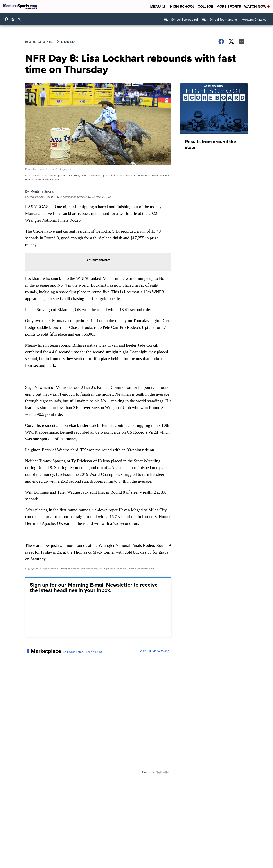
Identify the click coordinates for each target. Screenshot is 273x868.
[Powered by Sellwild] (163, 772)
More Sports (229, 6)
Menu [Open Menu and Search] (158, 7)
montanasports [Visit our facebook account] (7, 19)
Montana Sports (42, 191)
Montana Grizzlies (254, 20)
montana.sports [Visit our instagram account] (14, 19)
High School (182, 6)
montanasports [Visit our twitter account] (20, 19)
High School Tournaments (220, 20)
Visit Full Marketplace (155, 651)
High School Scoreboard (181, 20)
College (205, 6)
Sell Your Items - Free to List (82, 652)
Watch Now (257, 6)
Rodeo (68, 42)
